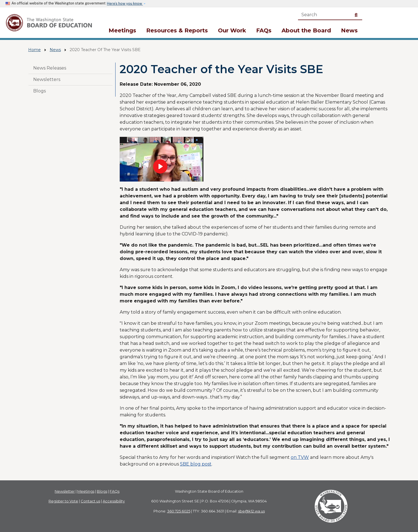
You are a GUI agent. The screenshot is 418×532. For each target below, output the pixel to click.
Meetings (122, 30)
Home (34, 50)
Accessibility (114, 501)
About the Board (306, 30)
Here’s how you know (125, 3)
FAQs (264, 30)
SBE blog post (196, 464)
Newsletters (47, 79)
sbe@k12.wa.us (251, 511)
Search (357, 15)
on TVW (300, 457)
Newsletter (65, 491)
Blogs (39, 91)
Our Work (232, 30)
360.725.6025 (179, 511)
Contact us (90, 501)
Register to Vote (63, 501)
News (349, 30)
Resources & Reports (177, 30)
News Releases (50, 68)
